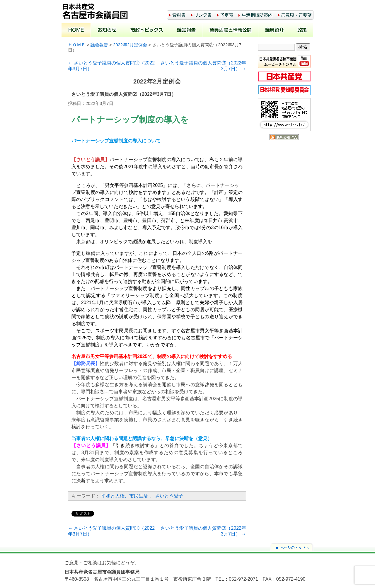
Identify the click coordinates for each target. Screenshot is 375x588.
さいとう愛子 (169, 496)
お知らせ (107, 30)
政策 (302, 30)
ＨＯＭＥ (77, 45)
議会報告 (186, 30)
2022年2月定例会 (130, 45)
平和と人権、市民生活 (125, 496)
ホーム (76, 30)
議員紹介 (274, 30)
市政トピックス (147, 30)
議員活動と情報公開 (230, 30)
